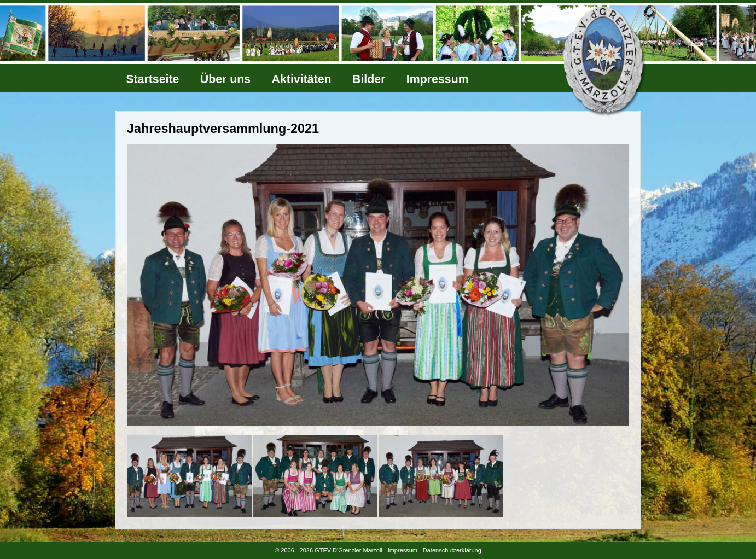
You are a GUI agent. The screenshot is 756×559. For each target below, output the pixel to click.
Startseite (152, 79)
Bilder (369, 79)
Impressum (438, 79)
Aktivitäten (302, 79)
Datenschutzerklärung (452, 550)
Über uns (225, 79)
